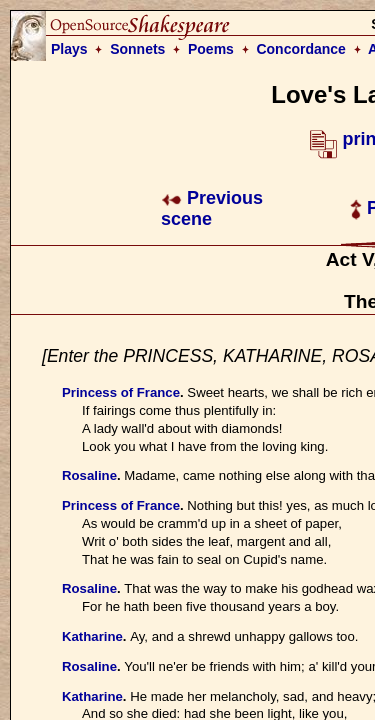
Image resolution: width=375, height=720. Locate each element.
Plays (69, 49)
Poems (211, 49)
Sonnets (137, 49)
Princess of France (121, 392)
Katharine (92, 636)
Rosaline (89, 475)
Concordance (300, 49)
